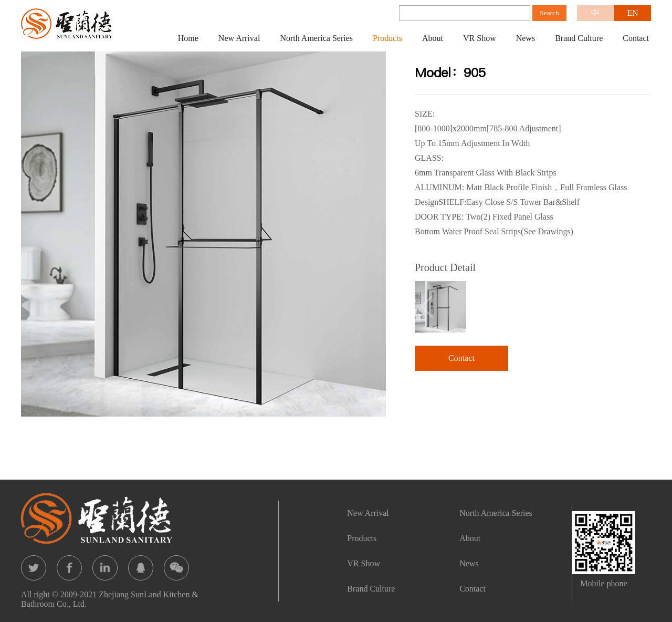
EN (632, 13)
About (433, 38)
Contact (636, 38)
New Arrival (239, 38)
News (526, 38)
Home (188, 38)
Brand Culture (579, 38)
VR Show (480, 38)
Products (387, 38)
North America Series (316, 38)
